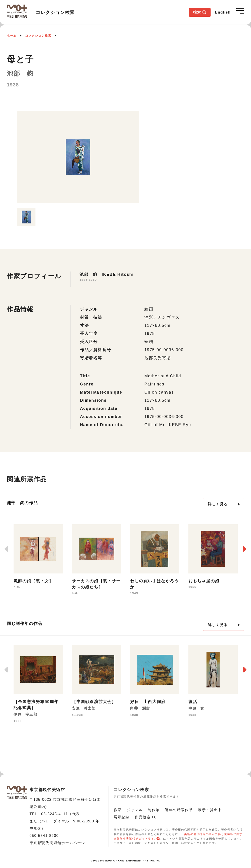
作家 (118, 810)
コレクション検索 (38, 36)
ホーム (12, 36)
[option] (78, 157)
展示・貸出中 (210, 810)
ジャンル (135, 810)
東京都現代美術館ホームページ (57, 843)
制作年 (154, 810)
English (223, 12)
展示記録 (122, 817)
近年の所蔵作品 (179, 810)
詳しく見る (218, 504)
